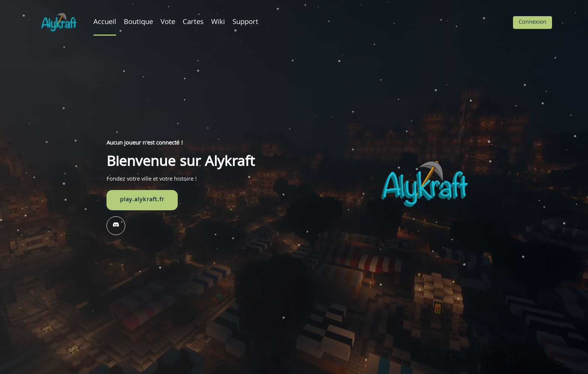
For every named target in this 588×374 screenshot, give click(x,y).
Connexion (532, 23)
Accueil (105, 23)
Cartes (193, 23)
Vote (168, 23)
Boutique (138, 23)
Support (245, 23)
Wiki (218, 23)
